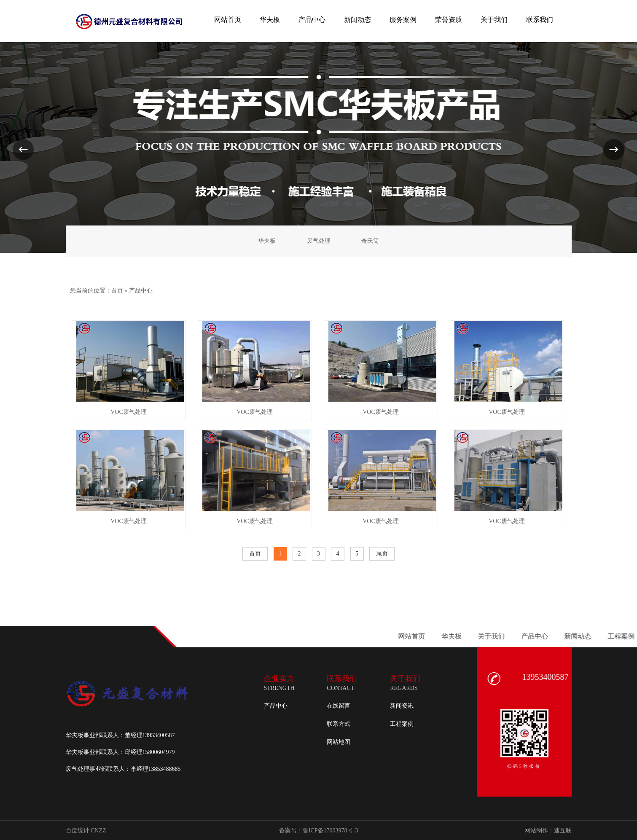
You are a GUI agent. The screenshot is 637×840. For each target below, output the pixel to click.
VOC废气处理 (129, 412)
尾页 (382, 554)
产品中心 (141, 291)
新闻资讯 (402, 706)
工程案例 (402, 724)
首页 (117, 291)
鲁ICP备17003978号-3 (330, 831)
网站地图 (339, 742)
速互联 (563, 831)
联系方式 (339, 724)
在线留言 (339, 706)
